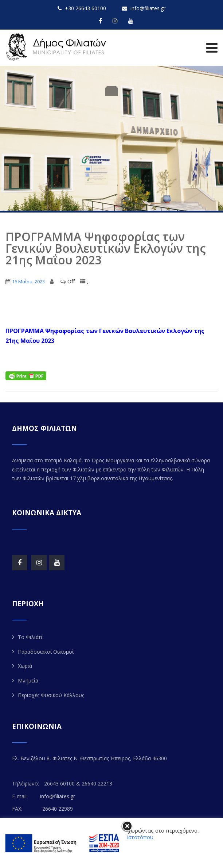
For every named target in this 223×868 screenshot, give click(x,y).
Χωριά (25, 666)
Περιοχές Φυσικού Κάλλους (51, 695)
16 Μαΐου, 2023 (28, 282)
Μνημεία (28, 680)
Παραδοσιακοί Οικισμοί (46, 652)
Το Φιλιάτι (30, 637)
